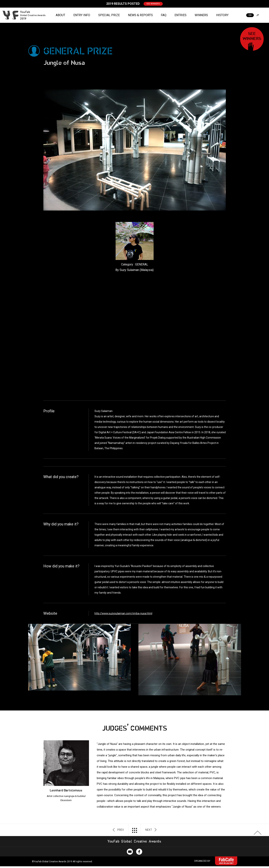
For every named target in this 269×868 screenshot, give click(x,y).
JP (258, 15)
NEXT (151, 830)
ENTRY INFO (82, 15)
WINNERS (201, 15)
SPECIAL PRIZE (109, 15)
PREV (118, 830)
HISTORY (222, 15)
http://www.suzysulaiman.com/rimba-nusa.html (123, 613)
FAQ (164, 15)
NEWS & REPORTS (140, 15)
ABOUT (60, 15)
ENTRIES (181, 15)
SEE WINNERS (153, 4)
